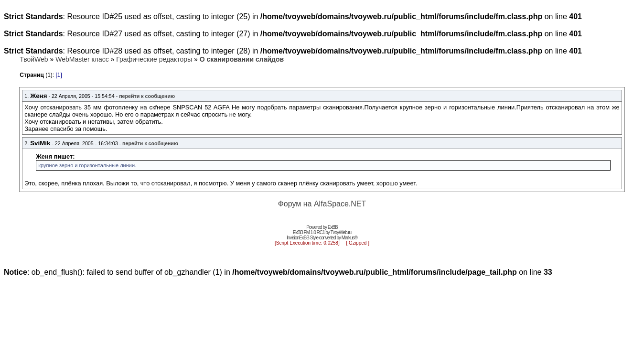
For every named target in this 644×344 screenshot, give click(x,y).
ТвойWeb (34, 59)
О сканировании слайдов (242, 59)
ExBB (333, 227)
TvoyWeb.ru (341, 232)
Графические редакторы (154, 59)
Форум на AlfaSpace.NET (322, 204)
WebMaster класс (82, 59)
